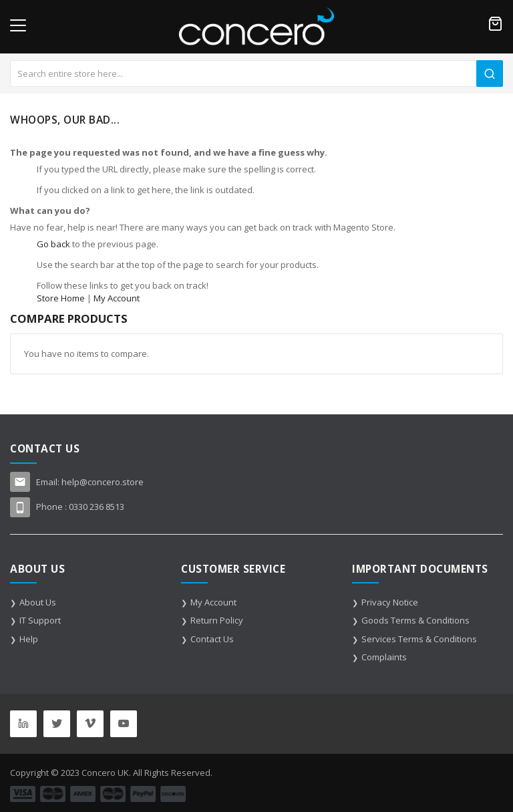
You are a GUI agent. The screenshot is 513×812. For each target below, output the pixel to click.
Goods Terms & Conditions (415, 620)
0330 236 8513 (97, 507)
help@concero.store (103, 482)
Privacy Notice (390, 602)
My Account (117, 298)
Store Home (61, 298)
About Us (38, 602)
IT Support (40, 620)
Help (29, 639)
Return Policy (217, 620)
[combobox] (256, 74)
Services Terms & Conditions (419, 639)
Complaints (384, 657)
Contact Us (212, 639)
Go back (53, 244)
